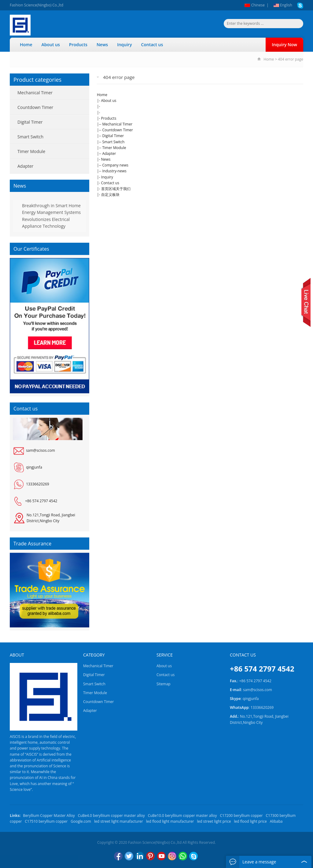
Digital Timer (113, 136)
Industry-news (114, 171)
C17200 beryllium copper (241, 816)
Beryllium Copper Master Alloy (49, 816)
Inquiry (124, 45)
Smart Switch (113, 142)
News (102, 45)
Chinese (255, 5)
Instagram (172, 856)
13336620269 (37, 484)
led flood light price (250, 821)
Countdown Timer (118, 130)
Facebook (118, 856)
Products (78, 45)
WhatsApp (183, 856)
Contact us (152, 45)
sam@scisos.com (41, 450)
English (283, 5)
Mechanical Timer (117, 124)
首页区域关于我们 (116, 189)
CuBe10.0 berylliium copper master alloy (182, 816)
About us (51, 45)
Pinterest (150, 856)
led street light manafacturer (119, 821)
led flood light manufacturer (170, 821)
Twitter (129, 856)
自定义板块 (110, 195)
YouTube (161, 856)
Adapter (109, 153)
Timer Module (114, 148)
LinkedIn (140, 856)
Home (26, 45)
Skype (193, 856)
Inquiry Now (284, 45)
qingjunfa (34, 467)
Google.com (81, 821)
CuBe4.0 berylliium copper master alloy (111, 816)
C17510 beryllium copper (46, 821)
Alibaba (276, 821)
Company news (115, 165)
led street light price (214, 821)
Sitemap (164, 684)
